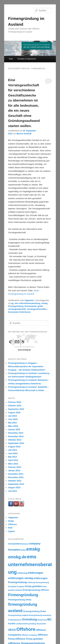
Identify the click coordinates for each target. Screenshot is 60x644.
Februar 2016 (15, 402)
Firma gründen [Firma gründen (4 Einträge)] (33, 586)
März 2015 (13, 426)
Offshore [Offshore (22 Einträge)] (26, 629)
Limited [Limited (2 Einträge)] (19, 624)
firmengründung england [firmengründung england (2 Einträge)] (18, 615)
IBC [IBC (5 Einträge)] (50, 620)
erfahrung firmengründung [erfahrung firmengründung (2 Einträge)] (38, 582)
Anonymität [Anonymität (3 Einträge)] (14, 544)
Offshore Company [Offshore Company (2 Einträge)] (29, 635)
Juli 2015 (13, 416)
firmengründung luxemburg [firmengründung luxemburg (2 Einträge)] (40, 615)
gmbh (40, 306)
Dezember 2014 (16, 433)
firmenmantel (30, 306)
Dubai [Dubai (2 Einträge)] (23, 550)
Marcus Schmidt (24, 134)
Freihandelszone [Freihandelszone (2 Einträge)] (15, 620)
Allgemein (29, 300)
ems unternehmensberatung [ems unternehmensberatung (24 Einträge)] (30, 564)
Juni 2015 (13, 419)
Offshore (12, 524)
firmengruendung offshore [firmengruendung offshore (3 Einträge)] (36, 590)
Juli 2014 (13, 450)
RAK (10, 528)
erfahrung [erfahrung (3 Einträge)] (22, 573)
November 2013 (16, 477)
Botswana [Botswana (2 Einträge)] (24, 544)
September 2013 (16, 484)
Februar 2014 (15, 467)
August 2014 (14, 447)
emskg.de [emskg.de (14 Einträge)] (17, 557)
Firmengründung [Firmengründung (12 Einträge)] (23, 595)
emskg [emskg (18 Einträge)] (33, 549)
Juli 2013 (13, 491)
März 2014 (13, 464)
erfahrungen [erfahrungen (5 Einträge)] (35, 573)
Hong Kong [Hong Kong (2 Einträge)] (42, 620)
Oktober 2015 (15, 406)
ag (12, 303)
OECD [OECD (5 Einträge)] (12, 630)
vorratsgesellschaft (17, 309)
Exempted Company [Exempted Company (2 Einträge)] (16, 586)
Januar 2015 (14, 429)
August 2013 (14, 487)
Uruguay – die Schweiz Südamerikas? (27, 370)
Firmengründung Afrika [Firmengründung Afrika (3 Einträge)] (20, 600)
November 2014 (16, 436)
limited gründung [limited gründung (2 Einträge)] (29, 624)
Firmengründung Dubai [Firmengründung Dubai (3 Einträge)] (34, 611)
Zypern (12, 531)
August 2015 (14, 412)
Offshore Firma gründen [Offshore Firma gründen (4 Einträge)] (29, 639)
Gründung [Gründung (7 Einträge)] (30, 619)
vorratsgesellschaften (37, 309)
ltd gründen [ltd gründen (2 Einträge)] (42, 624)
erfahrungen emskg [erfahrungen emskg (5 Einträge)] (21, 578)
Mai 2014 (12, 457)
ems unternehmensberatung (27, 303)
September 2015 (16, 409)
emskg (44, 303)
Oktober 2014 (15, 440)
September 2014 (16, 443)
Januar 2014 (14, 471)
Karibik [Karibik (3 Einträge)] (12, 624)
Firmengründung (16, 306)
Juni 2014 (13, 453)
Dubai (11, 521)
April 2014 (13, 460)
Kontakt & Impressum (27, 59)
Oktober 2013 (15, 481)
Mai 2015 (12, 423)
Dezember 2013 (16, 474)
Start (11, 59)
